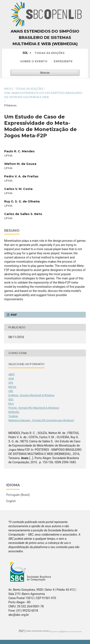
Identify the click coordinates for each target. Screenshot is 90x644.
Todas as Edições (50, 53)
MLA (11, 404)
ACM (11, 379)
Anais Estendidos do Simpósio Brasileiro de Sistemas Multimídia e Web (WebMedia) (45, 38)
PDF (13, 315)
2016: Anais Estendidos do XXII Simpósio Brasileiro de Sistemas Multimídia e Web (43, 95)
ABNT (12, 374)
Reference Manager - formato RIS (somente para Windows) (41, 420)
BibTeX (12, 387)
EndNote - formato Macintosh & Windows (31, 395)
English (11, 501)
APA (11, 383)
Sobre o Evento (34, 61)
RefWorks (14, 412)
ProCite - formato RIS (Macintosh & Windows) (34, 408)
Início (8, 89)
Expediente (63, 61)
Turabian (13, 416)
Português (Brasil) (18, 495)
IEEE (11, 400)
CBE (11, 391)
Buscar (45, 73)
